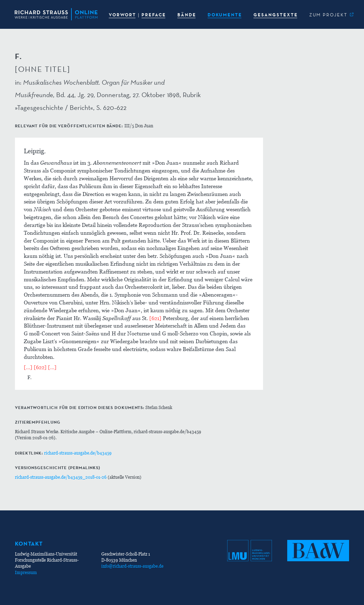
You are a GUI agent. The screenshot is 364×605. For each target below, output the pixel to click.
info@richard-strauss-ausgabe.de (132, 566)
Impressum (26, 572)
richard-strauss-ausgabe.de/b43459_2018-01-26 (61, 477)
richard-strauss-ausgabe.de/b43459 (78, 453)
